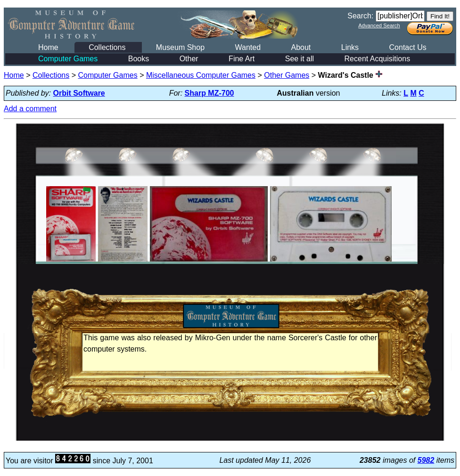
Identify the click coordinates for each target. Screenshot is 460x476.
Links (350, 47)
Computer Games (68, 59)
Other (189, 59)
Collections (107, 47)
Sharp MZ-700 (209, 93)
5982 (426, 460)
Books (139, 59)
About (301, 47)
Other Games (287, 75)
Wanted (248, 47)
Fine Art (242, 59)
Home (48, 47)
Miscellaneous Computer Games (201, 75)
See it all (300, 59)
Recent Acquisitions (378, 59)
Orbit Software (79, 93)
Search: (360, 16)
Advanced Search (379, 25)
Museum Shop (180, 47)
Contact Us (408, 47)
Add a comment (30, 109)
